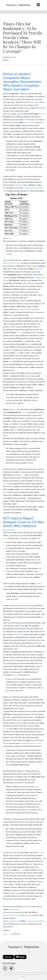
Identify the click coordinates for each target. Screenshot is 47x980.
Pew (10, 238)
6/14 (10, 361)
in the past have (18, 634)
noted (16, 430)
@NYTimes (30, 921)
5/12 (24, 341)
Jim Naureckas (10, 530)
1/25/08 (41, 853)
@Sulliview (40, 921)
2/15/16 (6, 492)
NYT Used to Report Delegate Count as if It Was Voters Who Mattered (23, 522)
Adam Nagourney (28, 743)
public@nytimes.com (12, 921)
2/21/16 (6, 538)
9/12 (17, 353)
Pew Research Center (12, 263)
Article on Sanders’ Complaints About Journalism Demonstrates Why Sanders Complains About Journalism (22, 81)
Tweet (5, 934)
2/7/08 (6, 729)
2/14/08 (38, 743)
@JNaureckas (15, 909)
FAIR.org (27, 906)
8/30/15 (16, 675)
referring (16, 409)
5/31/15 (23, 475)
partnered (39, 269)
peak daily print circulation (26, 309)
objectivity (35, 102)
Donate (8, 957)
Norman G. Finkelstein (18, 5)
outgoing (30, 915)
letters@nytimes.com (10, 915)
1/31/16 (6, 484)
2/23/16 (42, 114)
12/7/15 (24, 412)
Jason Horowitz (30, 122)
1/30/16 (21, 870)
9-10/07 (20, 333)
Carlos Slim (18, 185)
